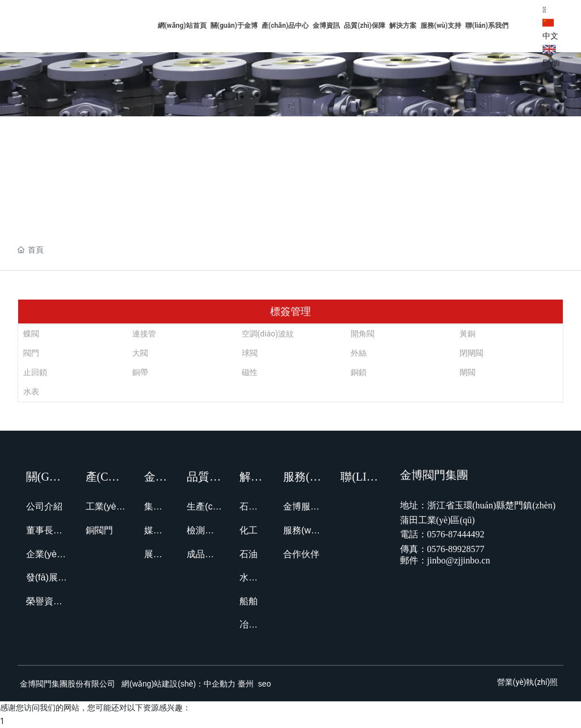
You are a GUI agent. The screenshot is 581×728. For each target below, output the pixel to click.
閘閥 (468, 372)
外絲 (359, 353)
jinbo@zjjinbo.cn (459, 560)
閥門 (31, 353)
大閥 (140, 353)
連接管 (144, 334)
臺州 (246, 684)
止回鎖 (35, 372)
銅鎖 (359, 372)
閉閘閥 (471, 353)
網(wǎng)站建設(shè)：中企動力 (178, 684)
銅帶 (140, 372)
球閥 (250, 353)
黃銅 (468, 334)
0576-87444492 (456, 534)
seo (263, 684)
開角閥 (363, 334)
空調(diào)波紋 (268, 334)
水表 (31, 392)
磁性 (250, 372)
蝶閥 (31, 334)
